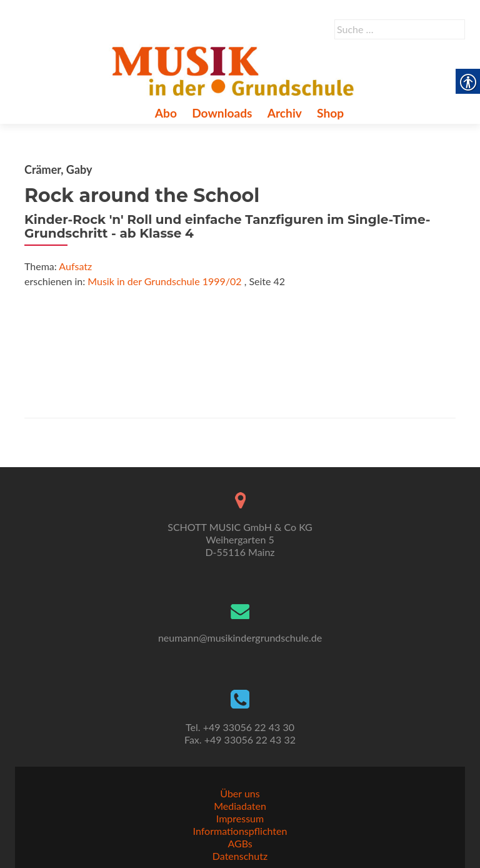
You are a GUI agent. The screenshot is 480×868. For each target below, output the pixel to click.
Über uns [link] (240, 793)
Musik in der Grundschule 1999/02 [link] (164, 281)
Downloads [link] (222, 113)
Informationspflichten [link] (240, 831)
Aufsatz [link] (75, 266)
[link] (235, 69)
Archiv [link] (285, 113)
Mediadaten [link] (240, 806)
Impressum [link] (240, 818)
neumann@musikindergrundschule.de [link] (240, 638)
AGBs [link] (240, 843)
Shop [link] (330, 113)
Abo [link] (166, 113)
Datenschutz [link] (240, 856)
